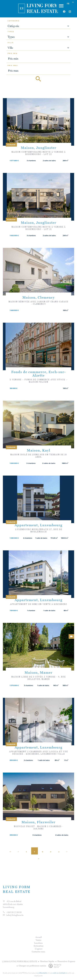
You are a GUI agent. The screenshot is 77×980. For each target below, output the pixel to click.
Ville (11, 43)
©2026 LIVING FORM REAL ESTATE (20, 961)
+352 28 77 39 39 (14, 912)
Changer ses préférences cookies (32, 966)
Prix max (13, 66)
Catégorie (14, 21)
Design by (54, 966)
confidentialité (42, 973)
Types (11, 32)
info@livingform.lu (15, 915)
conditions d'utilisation (59, 973)
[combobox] (39, 26)
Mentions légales (47, 961)
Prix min (12, 53)
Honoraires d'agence (66, 961)
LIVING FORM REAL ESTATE (17, 889)
